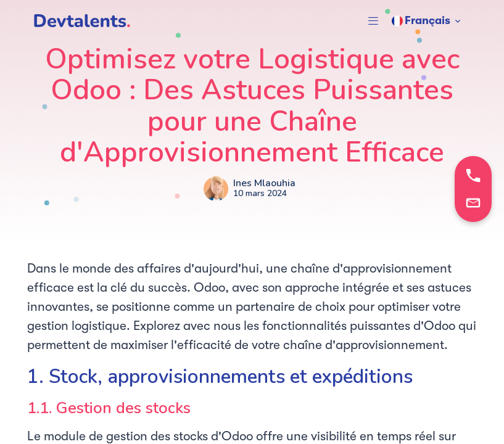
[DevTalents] (82, 21)
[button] (373, 21)
